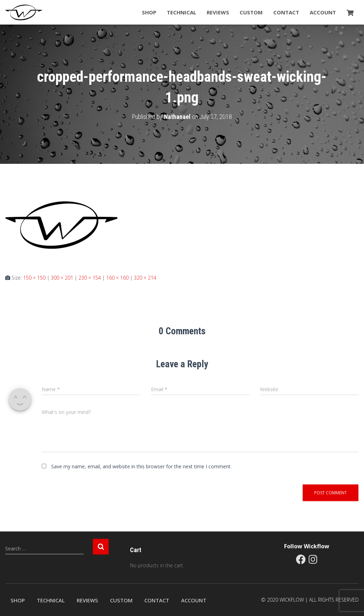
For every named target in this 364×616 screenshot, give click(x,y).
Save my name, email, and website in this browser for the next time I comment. (141, 466)
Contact (286, 12)
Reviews (218, 12)
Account (323, 12)
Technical (181, 12)
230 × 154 (90, 278)
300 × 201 (62, 278)
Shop (149, 12)
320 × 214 (145, 278)
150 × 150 (34, 278)
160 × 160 (117, 278)
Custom (251, 12)
